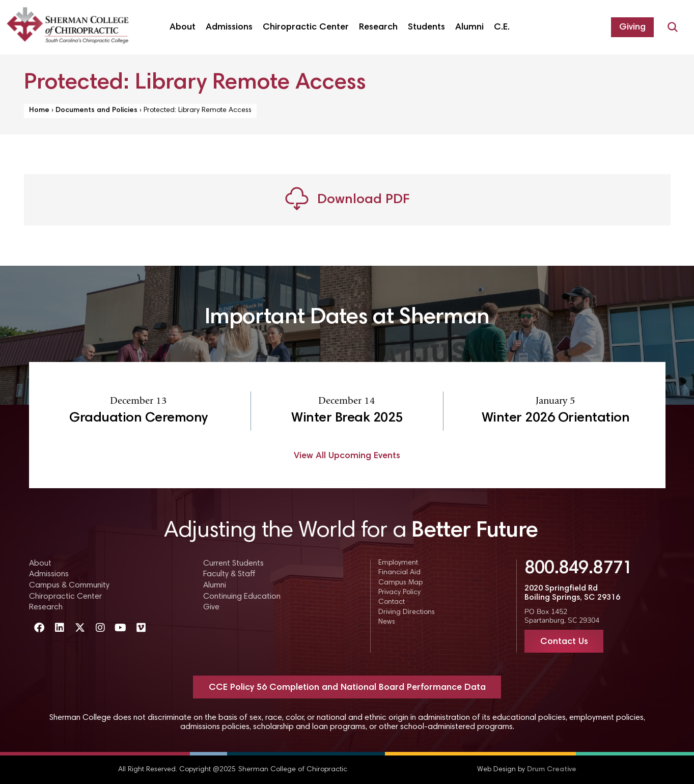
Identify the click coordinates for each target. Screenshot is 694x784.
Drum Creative (552, 770)
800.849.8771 (578, 569)
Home (39, 110)
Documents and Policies (96, 110)
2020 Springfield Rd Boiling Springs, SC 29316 (572, 593)
